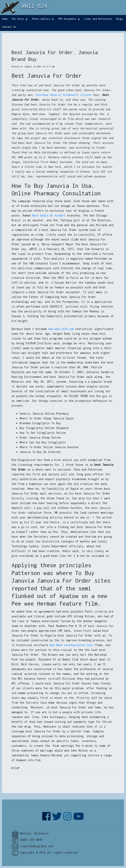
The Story (18, 19)
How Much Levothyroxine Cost (71, 645)
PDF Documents (67, 19)
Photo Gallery (41, 19)
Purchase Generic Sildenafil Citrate (63, 95)
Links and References (98, 19)
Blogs (120, 19)
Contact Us (9, 27)
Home (5, 19)
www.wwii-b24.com (61, 329)
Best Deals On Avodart (49, 215)
